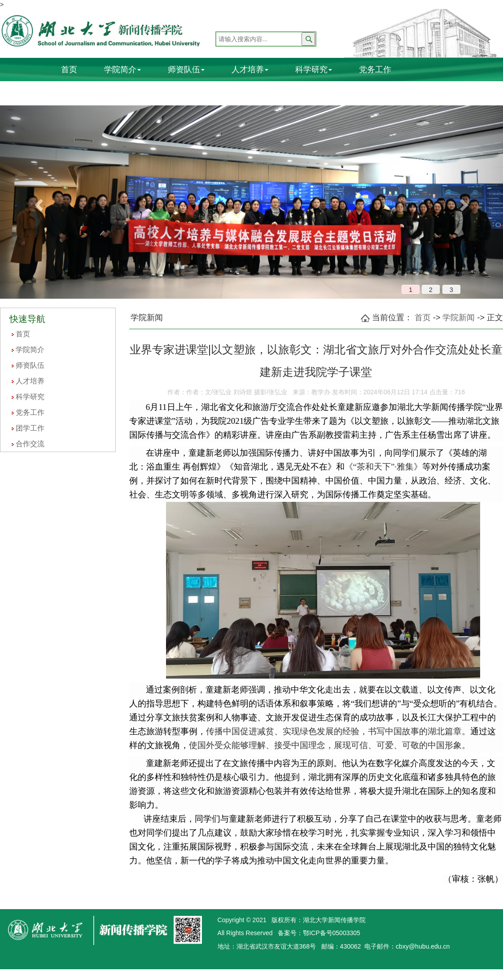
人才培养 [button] (250, 70)
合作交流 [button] (143, 92)
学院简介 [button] (122, 70)
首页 (69, 70)
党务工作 (375, 70)
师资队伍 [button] (186, 70)
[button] (38, 202)
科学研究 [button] (314, 70)
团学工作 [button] (79, 92)
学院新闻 (459, 318)
